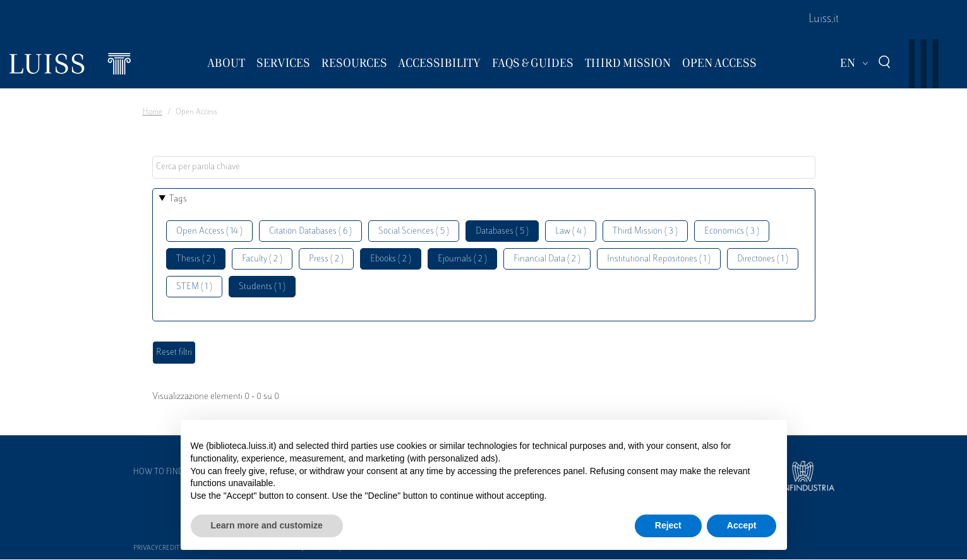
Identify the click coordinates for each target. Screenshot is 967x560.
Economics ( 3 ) (732, 231)
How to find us (164, 472)
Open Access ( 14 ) (209, 231)
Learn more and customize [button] (267, 525)
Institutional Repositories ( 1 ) (659, 259)
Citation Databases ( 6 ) (310, 231)
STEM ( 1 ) (194, 287)
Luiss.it (824, 20)
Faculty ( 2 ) (262, 259)
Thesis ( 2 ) (196, 259)
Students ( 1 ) (262, 287)
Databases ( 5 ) (502, 231)
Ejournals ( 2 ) (462, 259)
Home (153, 112)
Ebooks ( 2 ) (391, 259)
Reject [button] (668, 525)
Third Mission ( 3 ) (645, 231)
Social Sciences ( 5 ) (414, 231)
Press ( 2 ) (326, 259)
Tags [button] (178, 199)
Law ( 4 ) (571, 231)
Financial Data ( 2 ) (547, 259)
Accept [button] (742, 525)
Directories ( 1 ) (763, 259)
